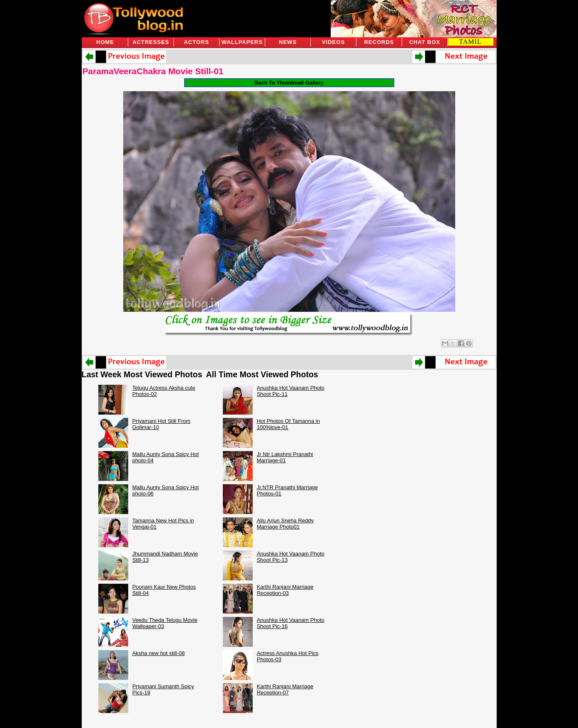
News (288, 42)
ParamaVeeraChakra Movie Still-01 (153, 71)
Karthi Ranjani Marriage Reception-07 (285, 689)
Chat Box (425, 42)
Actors (196, 42)
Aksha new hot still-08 (159, 653)
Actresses (151, 42)
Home (105, 42)
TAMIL (470, 42)
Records (379, 42)
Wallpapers (242, 42)
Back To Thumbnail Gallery (289, 83)
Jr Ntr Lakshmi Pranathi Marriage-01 (285, 457)
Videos (333, 42)
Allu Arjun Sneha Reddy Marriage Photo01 (285, 524)
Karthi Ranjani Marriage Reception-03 (285, 590)
